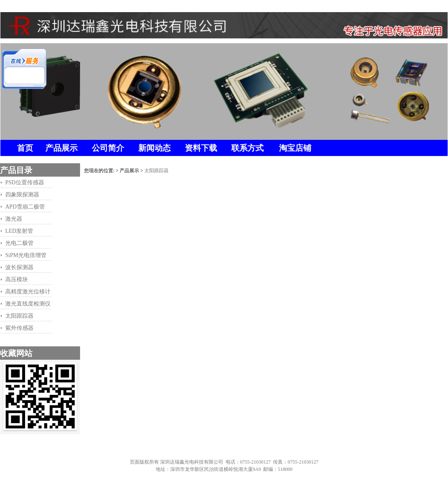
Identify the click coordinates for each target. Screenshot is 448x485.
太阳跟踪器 (156, 171)
